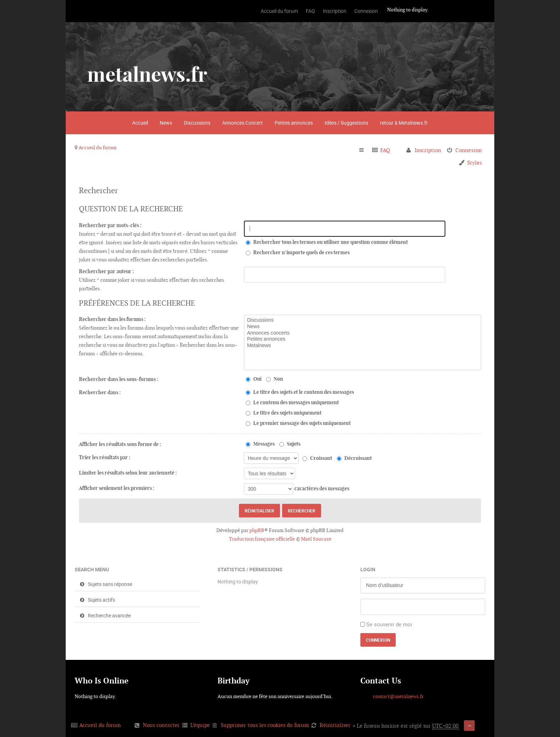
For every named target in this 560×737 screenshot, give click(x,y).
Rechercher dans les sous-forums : (119, 379)
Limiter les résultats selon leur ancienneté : (128, 473)
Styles (474, 163)
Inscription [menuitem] (428, 150)
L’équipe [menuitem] (200, 725)
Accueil (140, 123)
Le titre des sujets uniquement (284, 413)
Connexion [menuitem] (469, 150)
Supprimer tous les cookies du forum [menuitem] (265, 725)
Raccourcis (364, 150)
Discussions (197, 123)
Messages (260, 444)
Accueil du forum (97, 147)
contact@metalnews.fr (398, 696)
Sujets (290, 444)
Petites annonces (294, 123)
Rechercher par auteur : (106, 271)
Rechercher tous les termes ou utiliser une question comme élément (327, 242)
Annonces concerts (362, 333)
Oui (254, 379)
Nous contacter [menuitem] (161, 725)
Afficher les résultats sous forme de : (120, 444)
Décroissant (354, 458)
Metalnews (362, 346)
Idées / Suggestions (346, 123)
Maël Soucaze (316, 539)
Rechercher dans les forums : (112, 319)
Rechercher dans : (100, 392)
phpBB (257, 530)
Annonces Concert (242, 123)
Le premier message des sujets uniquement (298, 423)
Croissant (317, 458)
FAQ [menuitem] (385, 150)
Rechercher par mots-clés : (110, 225)
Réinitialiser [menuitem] (335, 725)
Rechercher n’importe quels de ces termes (298, 252)
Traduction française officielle (262, 539)
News (166, 123)
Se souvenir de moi (389, 624)
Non (275, 379)
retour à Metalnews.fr (404, 123)
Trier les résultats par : (105, 457)
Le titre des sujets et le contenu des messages (300, 392)
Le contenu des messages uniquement (292, 402)
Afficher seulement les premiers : (117, 488)
